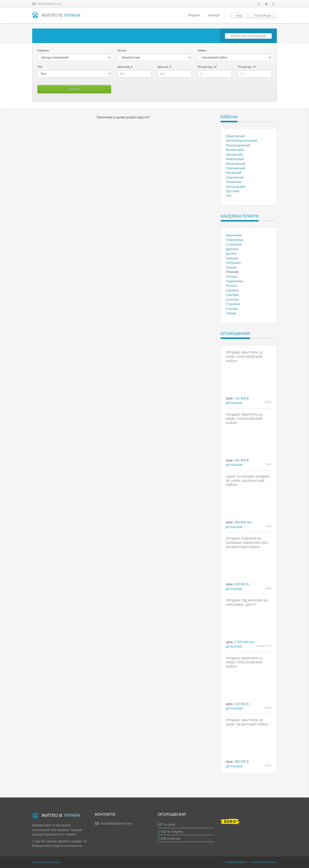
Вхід (239, 16)
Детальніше (234, 403)
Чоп (229, 196)
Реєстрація (263, 16)
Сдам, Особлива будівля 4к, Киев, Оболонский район (248, 481)
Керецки (232, 258)
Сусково (232, 309)
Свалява (232, 295)
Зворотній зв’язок (264, 862)
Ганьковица (235, 240)
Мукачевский (236, 164)
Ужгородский (235, 187)
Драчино (232, 249)
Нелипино (233, 263)
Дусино (231, 253)
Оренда (214, 15)
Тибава (231, 313)
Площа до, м (247, 67)
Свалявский (235, 177)
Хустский (233, 191)
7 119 (162, 838)
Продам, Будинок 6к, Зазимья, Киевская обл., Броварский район (248, 543)
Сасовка (232, 290)
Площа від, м (207, 67)
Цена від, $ (125, 67)
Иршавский (234, 154)
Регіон (122, 50)
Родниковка (235, 281)
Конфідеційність (236, 862)
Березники (234, 235)
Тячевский (234, 182)
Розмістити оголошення (248, 36)
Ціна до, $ (164, 67)
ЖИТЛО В (56, 16)
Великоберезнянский (242, 140)
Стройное (233, 304)
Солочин (232, 299)
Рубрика (43, 50)
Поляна (232, 277)
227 (160, 824)
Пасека (231, 267)
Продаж (194, 15)
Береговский (235, 136)
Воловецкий (235, 150)
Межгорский (235, 159)
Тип (40, 67)
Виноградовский (238, 145)
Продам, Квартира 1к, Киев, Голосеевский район (245, 357)
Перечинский (236, 168)
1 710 (162, 831)
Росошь (232, 286)
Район (202, 50)
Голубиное (234, 244)
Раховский (234, 173)
